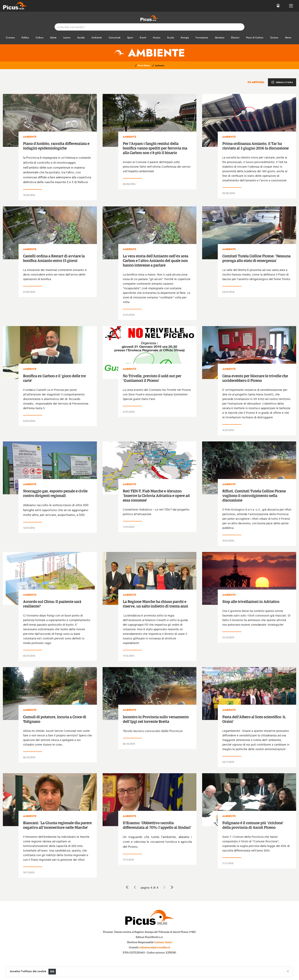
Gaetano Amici (163, 942)
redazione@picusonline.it (155, 948)
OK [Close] (52, 972)
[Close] (288, 971)
